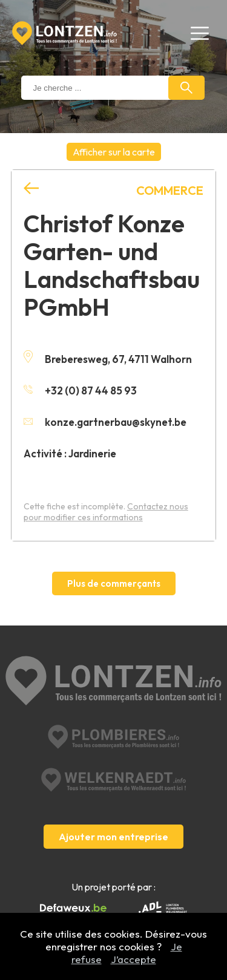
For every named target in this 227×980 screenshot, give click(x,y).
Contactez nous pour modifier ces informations (106, 512)
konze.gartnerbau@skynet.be (105, 422)
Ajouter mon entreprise (113, 837)
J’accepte (133, 959)
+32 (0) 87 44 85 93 (80, 390)
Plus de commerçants (114, 583)
